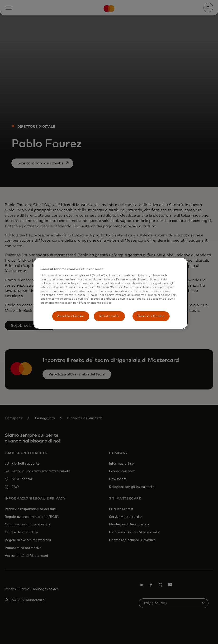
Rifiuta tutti (109, 316)
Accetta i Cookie (71, 316)
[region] (111, 293)
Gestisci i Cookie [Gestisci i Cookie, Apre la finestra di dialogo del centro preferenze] (151, 316)
